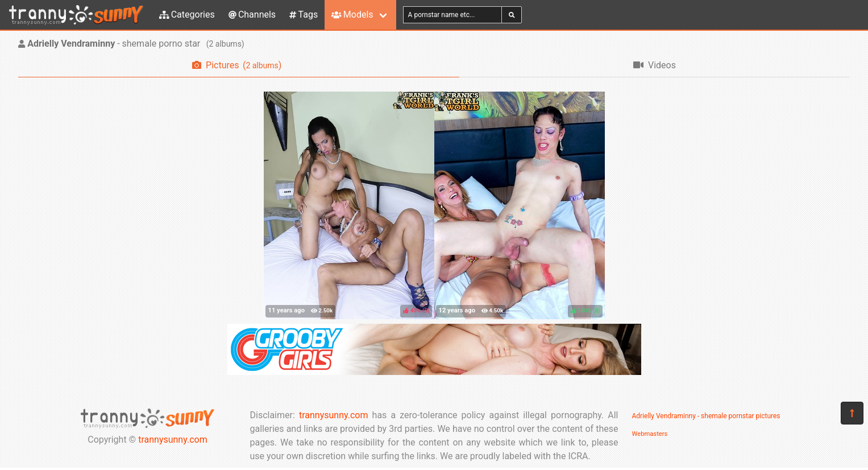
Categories (187, 15)
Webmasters (650, 434)
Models (352, 15)
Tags (304, 15)
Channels (252, 15)
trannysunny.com (173, 440)
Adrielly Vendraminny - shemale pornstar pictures (706, 416)
